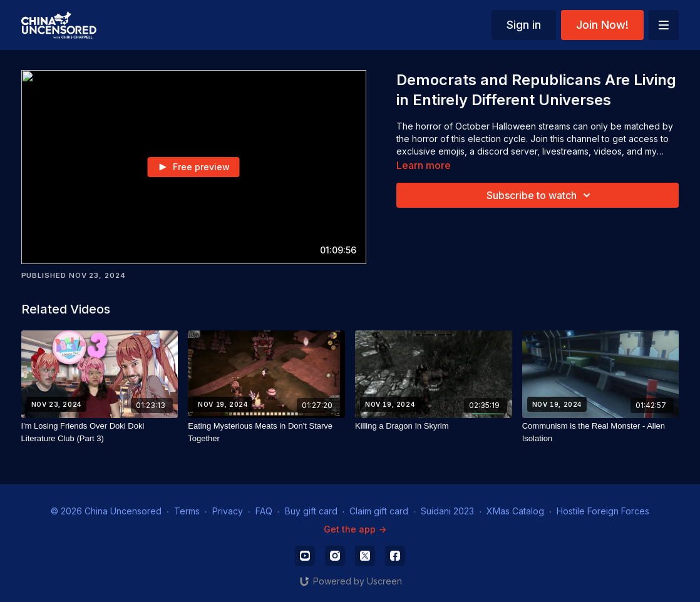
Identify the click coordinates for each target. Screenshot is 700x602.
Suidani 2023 (447, 511)
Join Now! (602, 25)
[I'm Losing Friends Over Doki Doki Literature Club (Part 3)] (100, 432)
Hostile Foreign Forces (603, 511)
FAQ (264, 511)
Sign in (524, 25)
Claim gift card (379, 511)
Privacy (228, 511)
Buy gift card (311, 511)
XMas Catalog (515, 511)
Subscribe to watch (540, 195)
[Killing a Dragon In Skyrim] (434, 426)
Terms (187, 511)
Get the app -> (355, 529)
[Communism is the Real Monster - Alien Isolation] (601, 432)
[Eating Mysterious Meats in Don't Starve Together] (266, 432)
